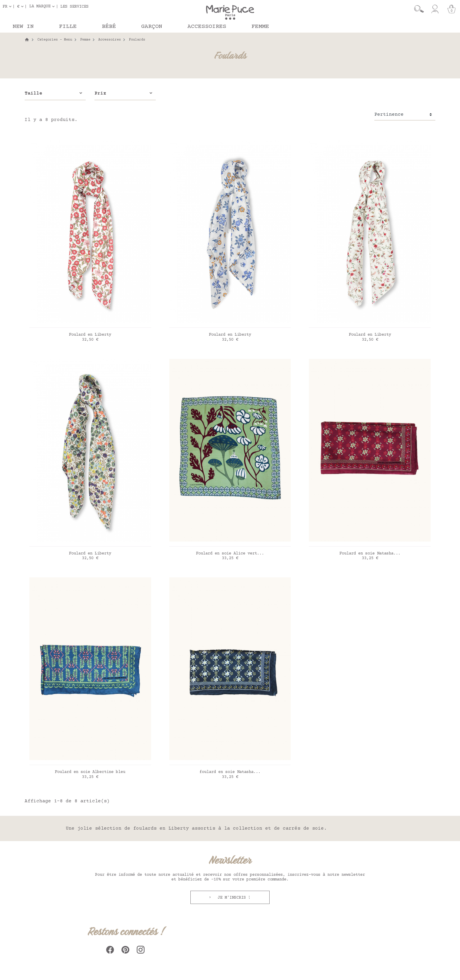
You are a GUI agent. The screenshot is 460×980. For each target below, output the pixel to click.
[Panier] (451, 9)
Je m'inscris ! (233, 898)
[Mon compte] (435, 9)
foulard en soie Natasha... (230, 772)
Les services (75, 6)
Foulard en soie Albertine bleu (90, 772)
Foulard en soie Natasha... (370, 554)
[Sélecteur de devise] (21, 6)
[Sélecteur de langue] (8, 6)
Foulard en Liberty (90, 335)
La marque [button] (40, 6)
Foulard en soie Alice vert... (230, 554)
